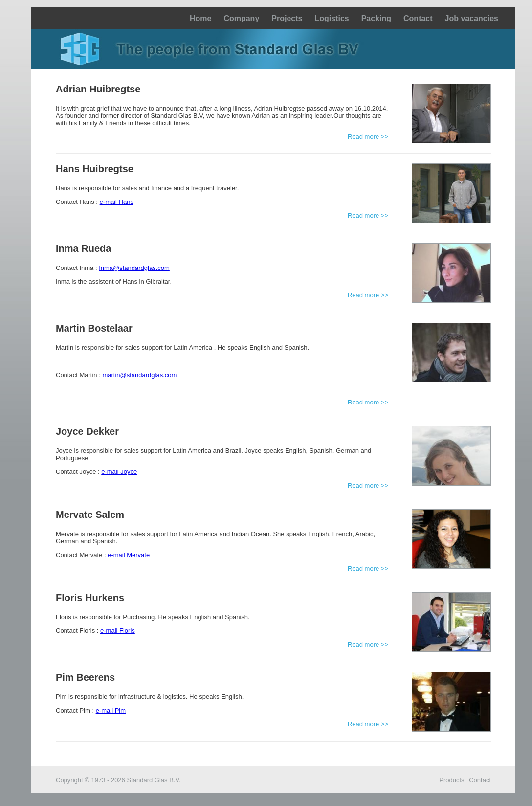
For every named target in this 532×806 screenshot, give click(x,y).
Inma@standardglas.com (134, 268)
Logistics (332, 18)
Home (200, 18)
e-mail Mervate (129, 555)
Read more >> (368, 137)
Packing (376, 18)
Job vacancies (472, 18)
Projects (287, 18)
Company (241, 18)
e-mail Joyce (119, 472)
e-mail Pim (111, 710)
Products (452, 780)
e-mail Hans (117, 202)
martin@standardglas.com (139, 375)
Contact (418, 18)
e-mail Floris (118, 631)
